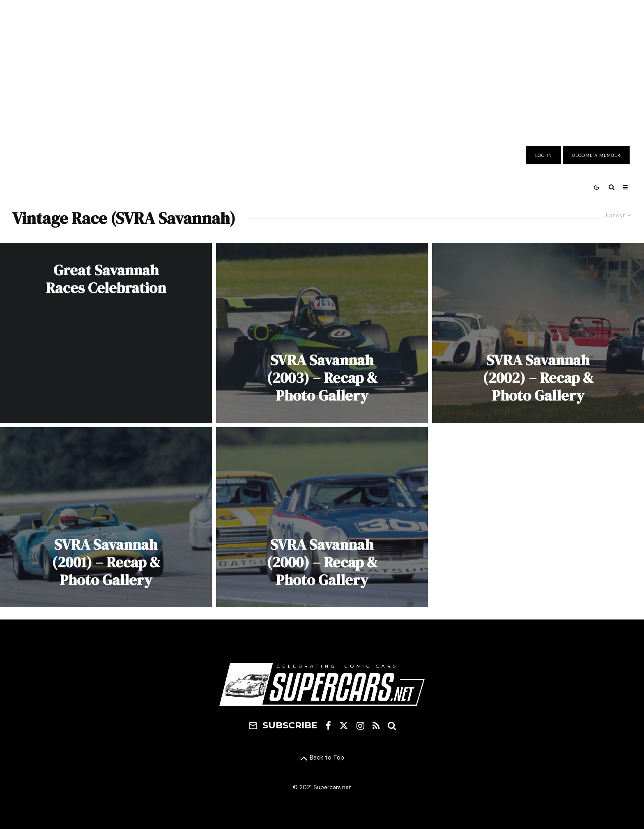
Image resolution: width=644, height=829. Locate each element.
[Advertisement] (322, 67)
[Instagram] (360, 725)
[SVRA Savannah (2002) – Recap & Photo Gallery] (538, 333)
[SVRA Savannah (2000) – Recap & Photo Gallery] (322, 517)
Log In (544, 155)
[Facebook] (328, 725)
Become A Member (596, 155)
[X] (344, 725)
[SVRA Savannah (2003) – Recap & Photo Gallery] (322, 333)
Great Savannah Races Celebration (106, 279)
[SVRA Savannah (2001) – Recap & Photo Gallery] (106, 517)
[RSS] (376, 725)
